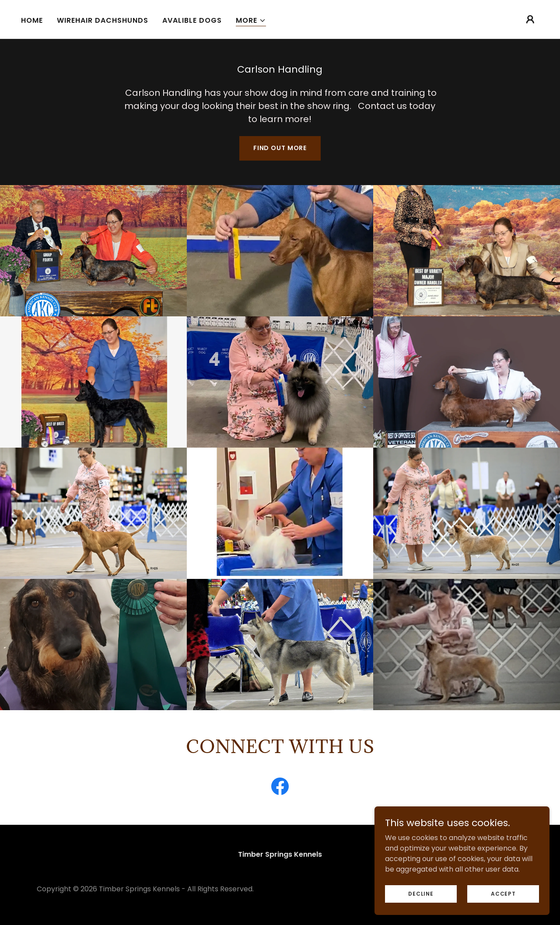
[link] (280, 788)
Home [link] (32, 20)
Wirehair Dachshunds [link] (103, 20)
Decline (421, 893)
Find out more (280, 148)
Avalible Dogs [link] (192, 20)
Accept (503, 893)
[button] (251, 21)
